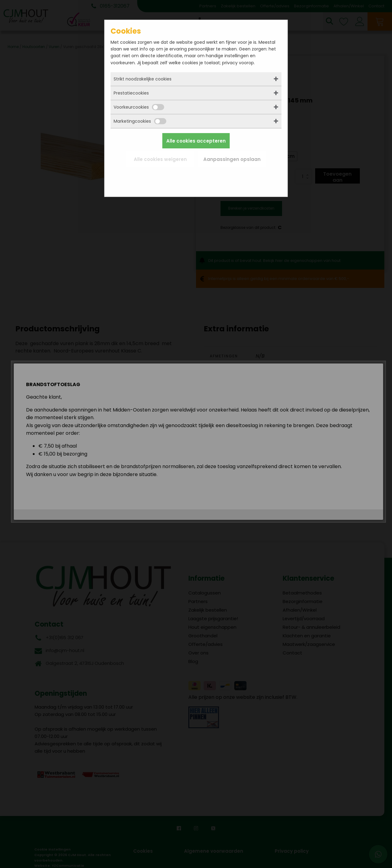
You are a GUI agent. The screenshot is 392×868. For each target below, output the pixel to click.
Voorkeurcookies (139, 107)
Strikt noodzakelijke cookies (143, 79)
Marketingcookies (140, 121)
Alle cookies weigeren (160, 159)
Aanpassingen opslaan (232, 159)
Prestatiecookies (131, 93)
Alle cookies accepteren (196, 141)
